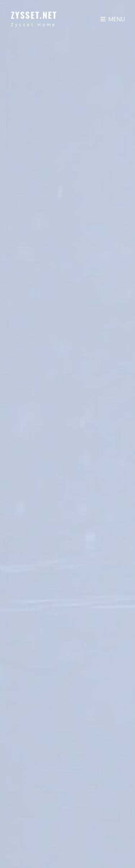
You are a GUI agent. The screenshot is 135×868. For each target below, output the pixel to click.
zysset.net (34, 15)
